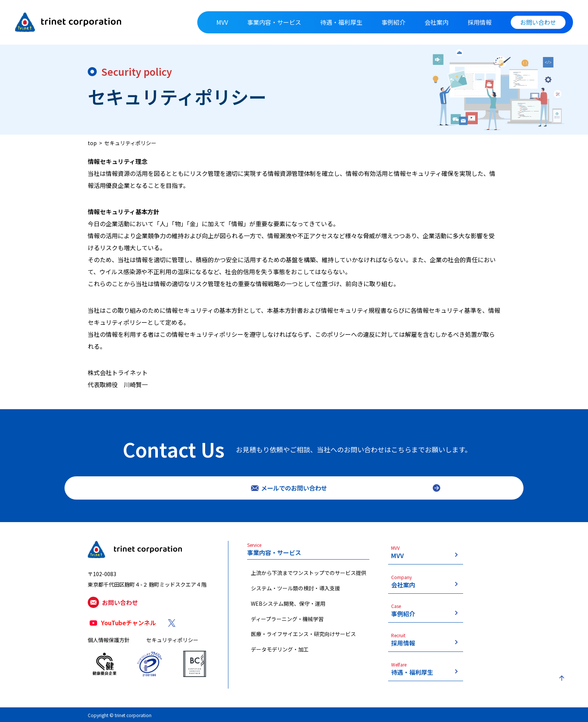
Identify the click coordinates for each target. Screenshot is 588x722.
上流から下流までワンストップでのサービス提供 (309, 578)
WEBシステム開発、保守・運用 (288, 609)
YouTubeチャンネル (129, 631)
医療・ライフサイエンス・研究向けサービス (303, 640)
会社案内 (436, 22)
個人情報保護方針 (109, 648)
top (92, 143)
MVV (222, 22)
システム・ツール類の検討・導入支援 (295, 594)
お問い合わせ (538, 22)
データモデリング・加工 (280, 655)
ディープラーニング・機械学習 (287, 624)
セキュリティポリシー (130, 143)
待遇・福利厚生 (341, 22)
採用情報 (480, 22)
